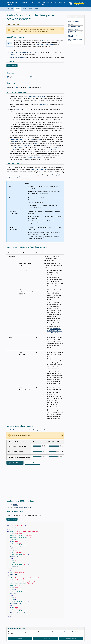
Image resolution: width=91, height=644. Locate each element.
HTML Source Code (73, 43)
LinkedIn (25, 631)
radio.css (15, 473)
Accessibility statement (43, 636)
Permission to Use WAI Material (64, 641)
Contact (13, 636)
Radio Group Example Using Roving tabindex (23, 53)
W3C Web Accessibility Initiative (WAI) (22, 625)
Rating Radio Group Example (19, 57)
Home (8, 636)
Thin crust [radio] (34, 77)
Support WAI (27, 636)
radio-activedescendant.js (24, 476)
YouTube (44, 631)
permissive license (28, 641)
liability (12, 641)
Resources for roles (66, 636)
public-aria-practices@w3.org (72, 600)
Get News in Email (14, 631)
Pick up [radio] (10, 87)
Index (31, 9)
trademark (17, 641)
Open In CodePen (12, 66)
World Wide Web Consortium (24, 639)
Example (71, 24)
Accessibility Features (74, 27)
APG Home (10, 9)
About (36, 9)
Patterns (18, 9)
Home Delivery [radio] (21, 87)
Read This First (72, 19)
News (33, 636)
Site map (19, 636)
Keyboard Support (73, 29)
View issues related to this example (16, 616)
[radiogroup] (35, 77)
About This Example (74, 22)
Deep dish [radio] (24, 77)
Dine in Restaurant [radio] (36, 87)
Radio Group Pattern (48, 41)
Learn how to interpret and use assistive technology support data (27, 430)
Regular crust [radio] (12, 77)
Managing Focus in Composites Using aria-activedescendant (54, 331)
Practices (25, 9)
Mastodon (35, 631)
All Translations (55, 636)
